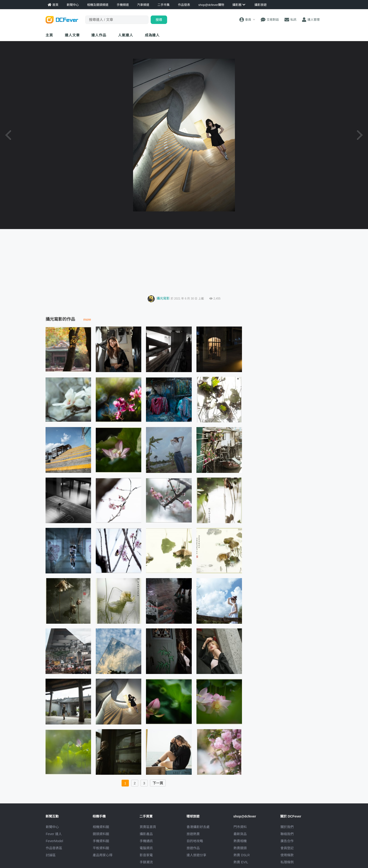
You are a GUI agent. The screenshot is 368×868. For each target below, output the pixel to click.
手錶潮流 (146, 862)
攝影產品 (146, 834)
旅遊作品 (193, 848)
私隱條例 (287, 862)
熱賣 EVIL (241, 862)
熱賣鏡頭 (240, 848)
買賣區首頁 (148, 827)
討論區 (51, 855)
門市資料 (240, 827)
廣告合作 (287, 841)
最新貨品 (240, 834)
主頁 (49, 35)
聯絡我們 (287, 834)
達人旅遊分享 (196, 855)
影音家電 (146, 855)
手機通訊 (146, 841)
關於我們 (287, 827)
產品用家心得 (103, 855)
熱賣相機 (240, 841)
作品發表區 (54, 848)
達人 (126, 35)
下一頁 (158, 783)
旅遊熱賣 (193, 834)
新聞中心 (52, 827)
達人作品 (99, 35)
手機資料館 (101, 841)
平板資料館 (101, 848)
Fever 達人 (54, 834)
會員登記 (287, 848)
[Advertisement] (184, 261)
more (87, 319)
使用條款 (287, 855)
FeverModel (54, 841)
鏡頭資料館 (101, 834)
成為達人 (152, 35)
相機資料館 (101, 827)
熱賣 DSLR (242, 855)
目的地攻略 (195, 841)
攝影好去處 (198, 827)
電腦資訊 (146, 848)
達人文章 (72, 35)
